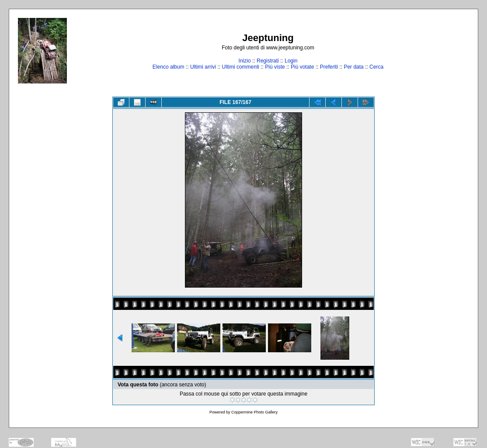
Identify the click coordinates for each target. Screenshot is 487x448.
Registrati (268, 61)
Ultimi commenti (241, 67)
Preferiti (329, 67)
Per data (353, 67)
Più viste (275, 67)
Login (291, 61)
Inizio (245, 61)
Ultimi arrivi (203, 67)
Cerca (376, 67)
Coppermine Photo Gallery (254, 412)
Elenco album (169, 67)
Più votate (302, 67)
